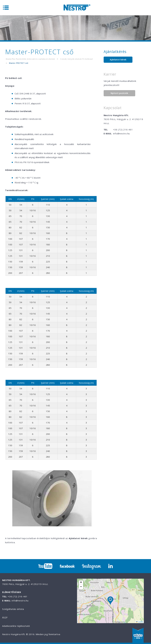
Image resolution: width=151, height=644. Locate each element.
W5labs (138, 636)
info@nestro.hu (122, 133)
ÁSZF (5, 617)
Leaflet (139, 622)
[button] (110, 601)
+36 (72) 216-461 (123, 130)
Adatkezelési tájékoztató (16, 626)
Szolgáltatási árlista (13, 609)
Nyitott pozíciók (119, 93)
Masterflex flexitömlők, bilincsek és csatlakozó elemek (30, 59)
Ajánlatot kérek (118, 60)
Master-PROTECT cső (19, 63)
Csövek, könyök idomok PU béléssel (76, 59)
